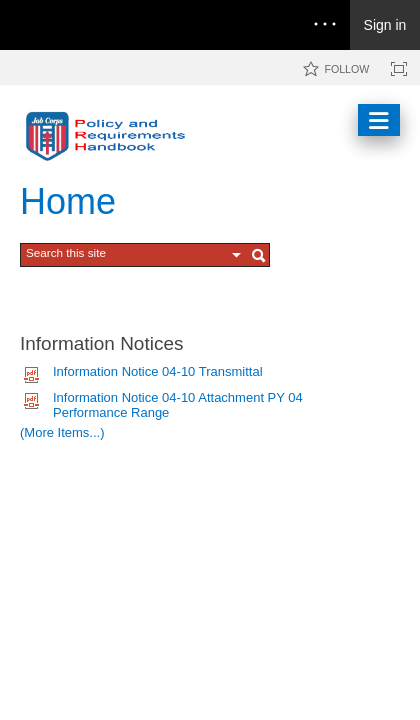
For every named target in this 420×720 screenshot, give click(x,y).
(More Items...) (62, 432)
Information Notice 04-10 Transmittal (158, 371)
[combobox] (126, 253)
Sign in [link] (385, 25)
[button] (237, 255)
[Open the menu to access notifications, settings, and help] (325, 25)
